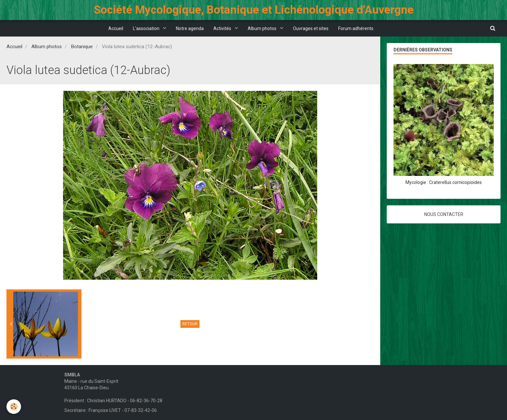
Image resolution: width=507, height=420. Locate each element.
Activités (223, 28)
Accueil (116, 28)
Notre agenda (190, 28)
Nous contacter (444, 214)
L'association (147, 28)
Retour (190, 324)
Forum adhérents (356, 28)
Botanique (82, 47)
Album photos (263, 28)
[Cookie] (14, 407)
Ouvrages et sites (311, 28)
